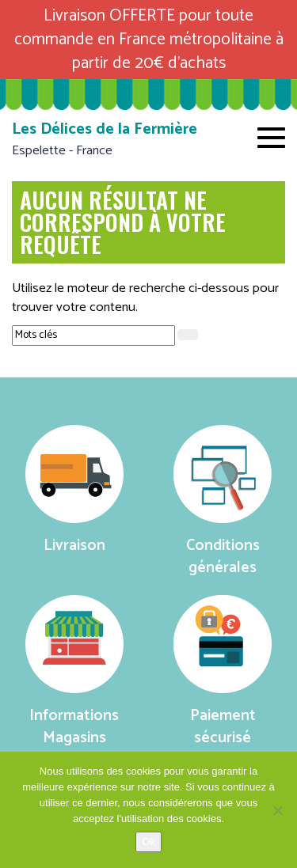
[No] (277, 810)
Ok (148, 841)
